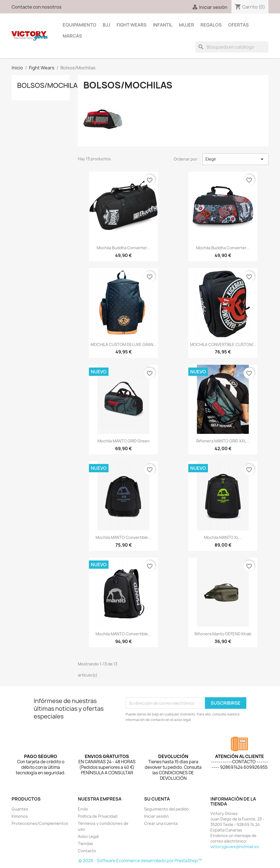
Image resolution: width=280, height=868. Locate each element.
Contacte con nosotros (37, 7)
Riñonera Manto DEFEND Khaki (223, 634)
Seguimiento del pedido (167, 809)
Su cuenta (157, 799)
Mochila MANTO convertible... (123, 537)
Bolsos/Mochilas (50, 85)
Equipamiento (80, 25)
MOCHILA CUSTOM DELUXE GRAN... (124, 344)
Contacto (87, 851)
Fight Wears (132, 25)
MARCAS (72, 36)
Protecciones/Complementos (40, 823)
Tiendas (85, 844)
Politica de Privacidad (98, 816)
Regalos (211, 25)
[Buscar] (232, 47)
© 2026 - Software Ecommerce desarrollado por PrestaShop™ (140, 861)
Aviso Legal (88, 836)
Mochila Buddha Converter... (123, 248)
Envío (83, 809)
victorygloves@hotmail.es (235, 847)
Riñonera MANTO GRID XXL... (223, 441)
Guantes (20, 809)
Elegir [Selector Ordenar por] (235, 159)
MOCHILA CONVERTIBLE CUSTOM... (223, 344)
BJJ (106, 25)
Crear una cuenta (161, 823)
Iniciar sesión (156, 816)
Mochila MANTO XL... (223, 537)
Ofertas (238, 25)
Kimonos (20, 816)
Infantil (163, 25)
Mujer (187, 25)
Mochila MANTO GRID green (124, 441)
